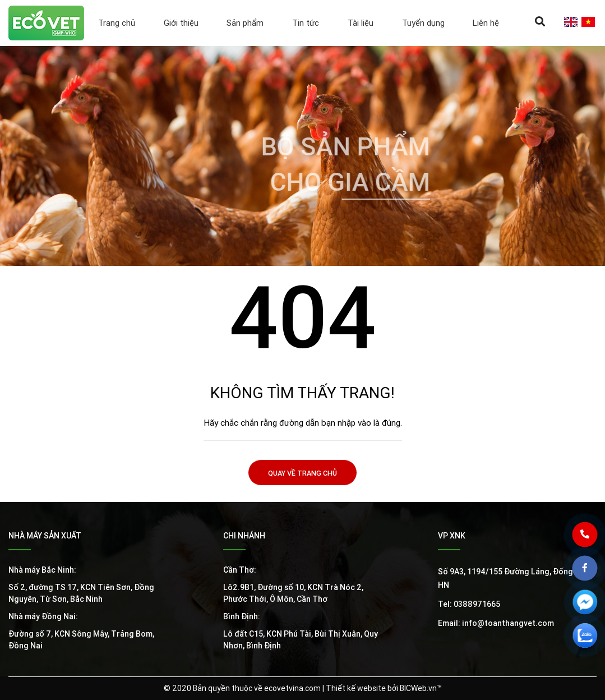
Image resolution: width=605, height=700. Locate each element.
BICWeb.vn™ (421, 688)
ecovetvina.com (292, 688)
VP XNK (452, 536)
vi (588, 22)
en (571, 22)
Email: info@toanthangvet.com (496, 623)
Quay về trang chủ (303, 473)
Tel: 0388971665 (469, 604)
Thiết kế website (356, 688)
